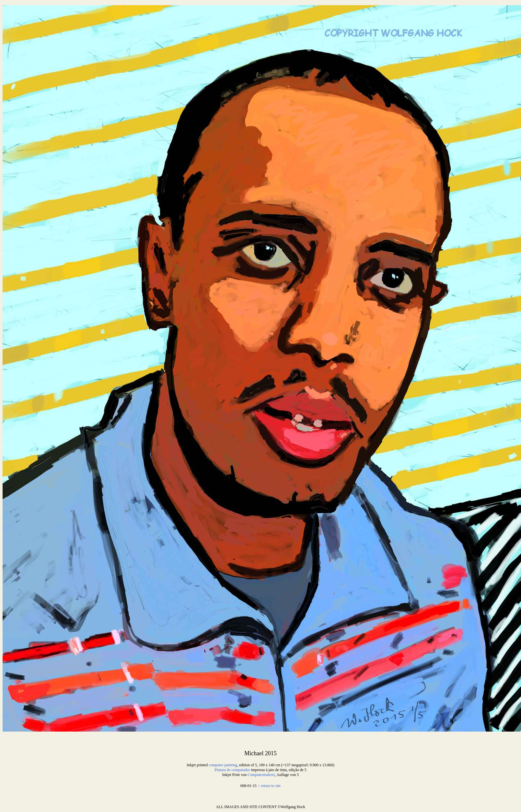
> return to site (269, 786)
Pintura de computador (232, 770)
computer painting (223, 765)
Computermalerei (261, 775)
